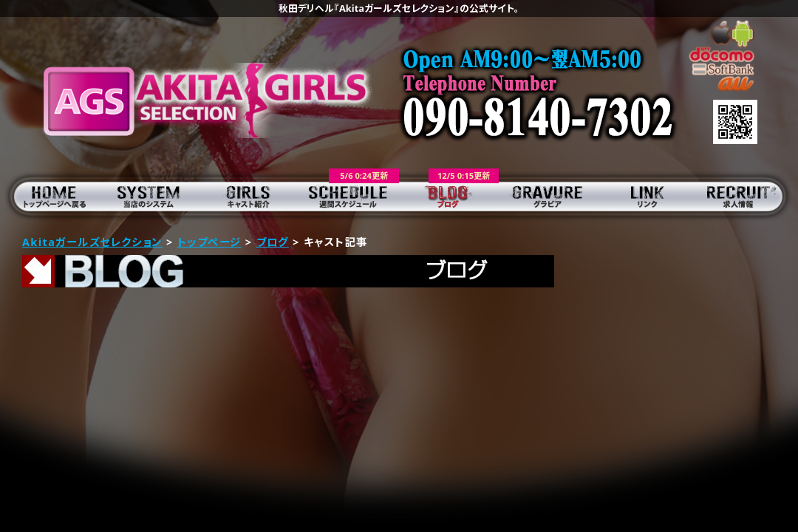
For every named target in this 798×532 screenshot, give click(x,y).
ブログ (449, 196)
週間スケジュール (349, 196)
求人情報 (748, 196)
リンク (648, 196)
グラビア (549, 196)
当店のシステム (150, 196)
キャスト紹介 (249, 196)
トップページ (50, 196)
